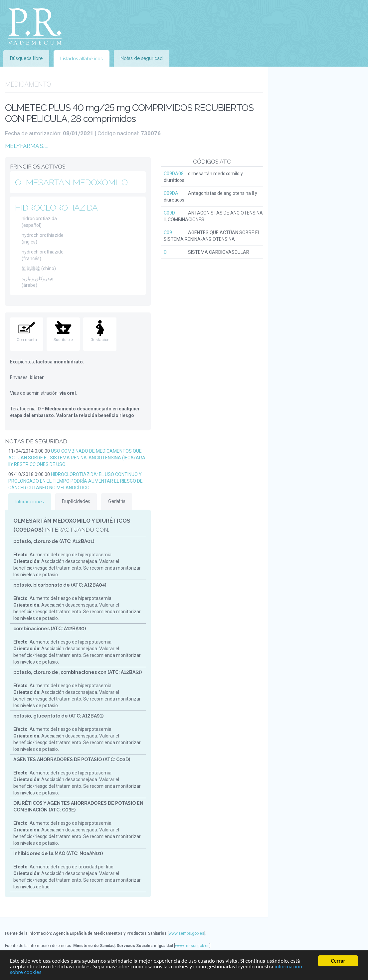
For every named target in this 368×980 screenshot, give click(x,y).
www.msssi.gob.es (192, 946)
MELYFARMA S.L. (27, 146)
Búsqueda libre (26, 58)
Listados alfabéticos (82, 59)
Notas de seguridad (142, 58)
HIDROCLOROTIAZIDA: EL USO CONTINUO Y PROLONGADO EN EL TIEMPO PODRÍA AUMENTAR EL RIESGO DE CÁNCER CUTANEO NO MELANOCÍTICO (76, 481)
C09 (168, 233)
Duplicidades (76, 501)
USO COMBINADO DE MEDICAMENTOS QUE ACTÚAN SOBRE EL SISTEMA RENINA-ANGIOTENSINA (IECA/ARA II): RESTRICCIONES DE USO (77, 458)
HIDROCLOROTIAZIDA (56, 208)
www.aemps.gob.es (186, 933)
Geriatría (117, 501)
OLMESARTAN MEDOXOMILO (71, 182)
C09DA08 (174, 174)
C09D (169, 213)
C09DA (171, 193)
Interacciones (30, 502)
